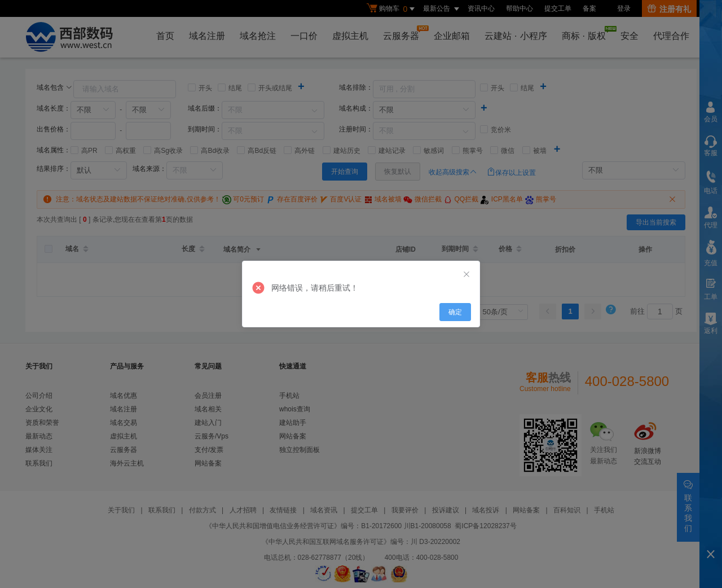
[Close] (466, 275)
